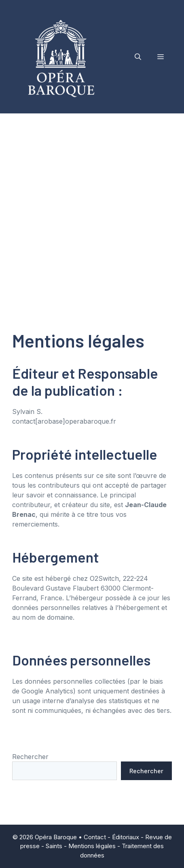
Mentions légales (92, 846)
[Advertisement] (92, 210)
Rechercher (30, 757)
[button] (138, 57)
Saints (54, 846)
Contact (95, 837)
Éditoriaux (126, 837)
